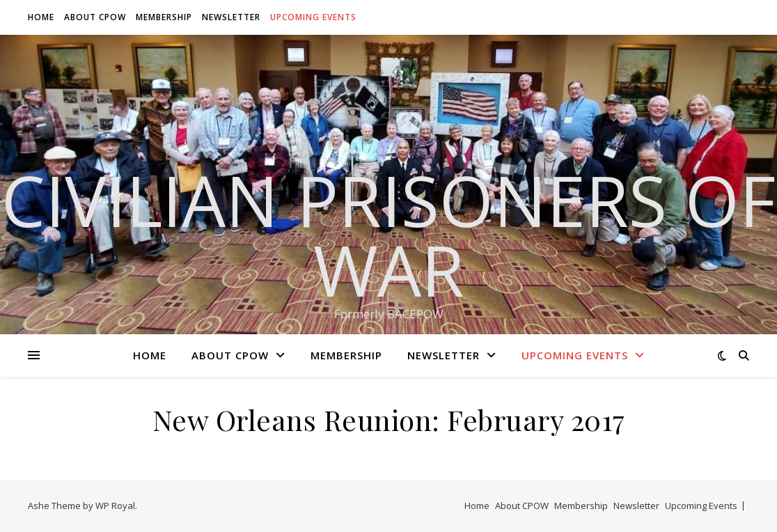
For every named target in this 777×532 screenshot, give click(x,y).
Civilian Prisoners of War (388, 235)
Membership (164, 17)
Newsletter (231, 17)
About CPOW (95, 17)
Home (41, 17)
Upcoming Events (313, 17)
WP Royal (115, 506)
